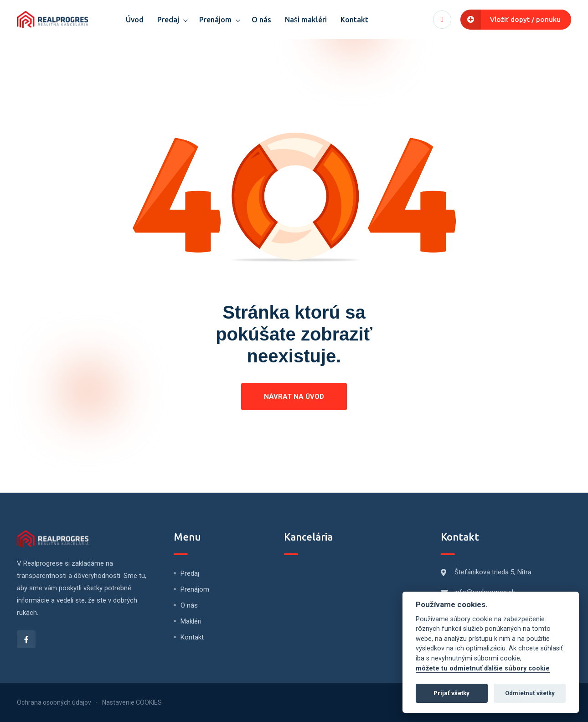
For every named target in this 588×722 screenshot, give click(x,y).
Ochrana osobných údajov (54, 702)
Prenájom (215, 20)
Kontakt (354, 20)
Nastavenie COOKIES (132, 702)
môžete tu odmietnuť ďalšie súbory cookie (483, 668)
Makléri (191, 621)
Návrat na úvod (294, 397)
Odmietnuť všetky (530, 693)
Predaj (168, 20)
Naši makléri (306, 20)
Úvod (135, 20)
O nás (261, 20)
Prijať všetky (451, 693)
